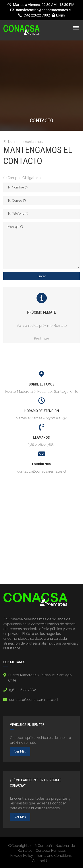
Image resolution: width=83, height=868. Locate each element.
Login (58, 15)
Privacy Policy (22, 856)
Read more (41, 338)
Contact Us (41, 861)
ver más (20, 751)
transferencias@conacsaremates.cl (44, 10)
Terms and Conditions (54, 856)
